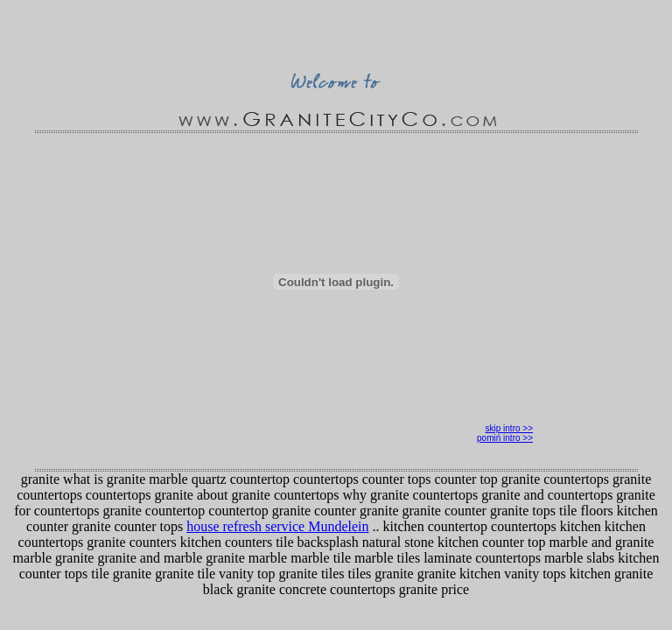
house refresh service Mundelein (277, 526)
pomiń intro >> (505, 438)
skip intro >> (509, 428)
